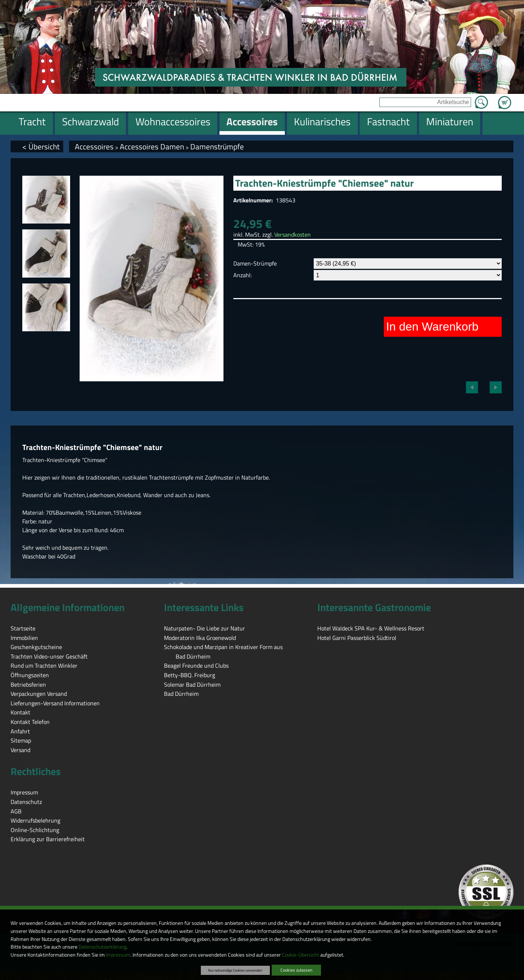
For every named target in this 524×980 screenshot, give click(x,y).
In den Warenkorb (432, 327)
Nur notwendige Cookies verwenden (235, 970)
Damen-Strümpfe (255, 263)
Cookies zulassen (296, 970)
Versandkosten (292, 234)
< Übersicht (41, 146)
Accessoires (94, 146)
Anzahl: (242, 275)
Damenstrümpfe (217, 146)
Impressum (118, 955)
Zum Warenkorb (505, 98)
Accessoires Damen (152, 146)
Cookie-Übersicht (301, 955)
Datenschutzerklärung (102, 947)
